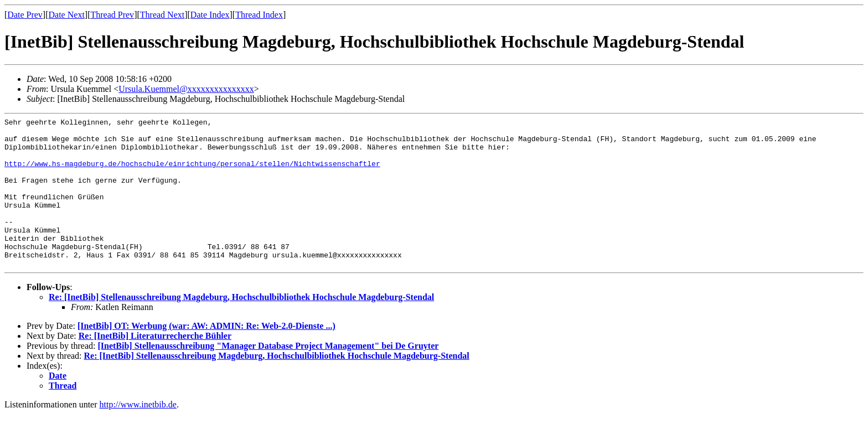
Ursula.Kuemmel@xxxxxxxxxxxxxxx (186, 89)
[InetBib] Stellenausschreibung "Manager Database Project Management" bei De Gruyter (268, 376)
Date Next (67, 15)
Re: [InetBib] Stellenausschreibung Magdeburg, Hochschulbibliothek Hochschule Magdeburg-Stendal (241, 327)
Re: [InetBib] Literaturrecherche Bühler (155, 366)
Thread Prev (112, 15)
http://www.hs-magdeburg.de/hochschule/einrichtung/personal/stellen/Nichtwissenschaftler (192, 173)
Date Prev (25, 15)
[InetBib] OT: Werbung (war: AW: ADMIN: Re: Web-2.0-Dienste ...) (206, 356)
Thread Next (162, 15)
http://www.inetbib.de (138, 434)
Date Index (210, 15)
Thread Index (259, 15)
